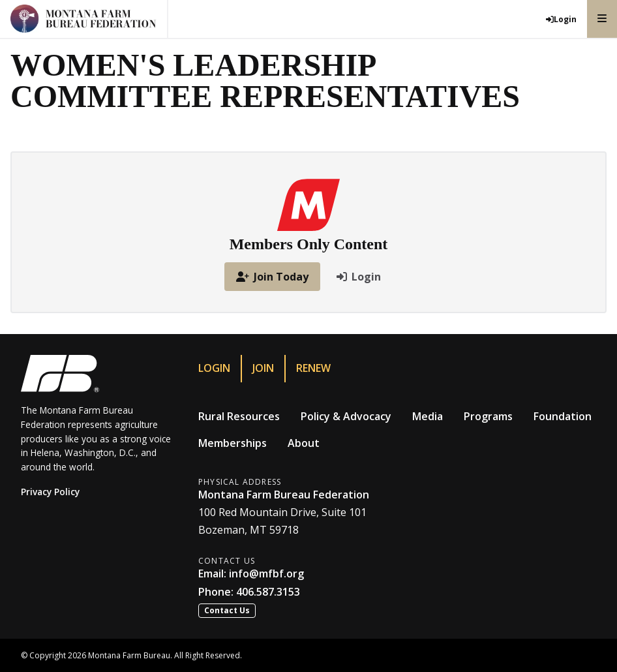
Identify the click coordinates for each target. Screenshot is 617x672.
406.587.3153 (268, 592)
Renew (313, 368)
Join (263, 368)
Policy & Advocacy (346, 416)
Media (428, 416)
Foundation (563, 416)
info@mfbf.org (266, 573)
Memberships (233, 443)
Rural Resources (239, 416)
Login (214, 368)
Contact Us (227, 610)
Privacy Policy (50, 492)
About (304, 443)
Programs (488, 416)
